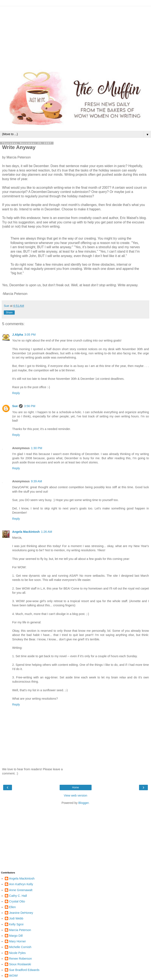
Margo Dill (16, 936)
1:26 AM (47, 532)
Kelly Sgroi (16, 924)
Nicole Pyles (17, 953)
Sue (15, 406)
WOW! (13, 976)
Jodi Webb (16, 918)
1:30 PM (37, 448)
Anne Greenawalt (21, 890)
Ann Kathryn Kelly (21, 884)
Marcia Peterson (20, 930)
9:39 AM (36, 481)
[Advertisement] (75, 36)
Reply (16, 393)
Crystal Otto (17, 901)
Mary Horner (17, 941)
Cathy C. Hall (18, 896)
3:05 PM (30, 335)
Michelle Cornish (20, 947)
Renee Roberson (20, 959)
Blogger (83, 803)
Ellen (12, 907)
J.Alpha (18, 335)
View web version (76, 795)
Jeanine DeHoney (21, 913)
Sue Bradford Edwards (24, 970)
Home (75, 787)
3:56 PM (30, 406)
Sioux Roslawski (20, 964)
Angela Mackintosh (26, 532)
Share (9, 313)
